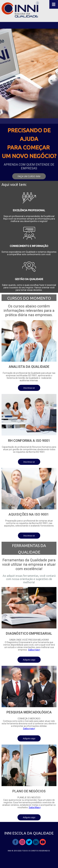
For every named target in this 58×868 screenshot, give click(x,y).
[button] (29, 176)
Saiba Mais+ (35, 807)
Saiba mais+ (34, 650)
